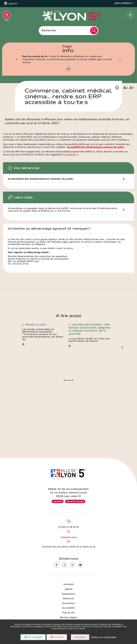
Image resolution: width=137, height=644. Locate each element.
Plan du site (68, 613)
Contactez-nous (69, 537)
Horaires (58, 501)
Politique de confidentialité (103, 637)
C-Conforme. (70, 214)
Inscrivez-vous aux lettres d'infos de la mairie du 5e (69, 547)
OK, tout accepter (33, 637)
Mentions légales (68, 618)
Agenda (69, 589)
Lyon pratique (124, 3)
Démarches (68, 599)
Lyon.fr (13, 4)
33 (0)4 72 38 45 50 (69, 527)
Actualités (69, 584)
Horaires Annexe (75, 501)
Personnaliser (80, 637)
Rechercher (49, 30)
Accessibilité (68, 608)
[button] (17, 60)
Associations (69, 603)
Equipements (68, 594)
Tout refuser (57, 637)
